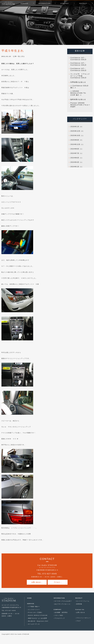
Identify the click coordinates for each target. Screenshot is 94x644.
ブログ (79, 621)
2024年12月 (75, 144)
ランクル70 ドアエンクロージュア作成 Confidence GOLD (80, 76)
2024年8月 (75, 149)
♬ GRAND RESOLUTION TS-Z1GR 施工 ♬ (78, 93)
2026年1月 (75, 127)
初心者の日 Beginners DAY (38, 621)
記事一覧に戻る (19, 56)
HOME (29, 598)
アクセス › (58, 582)
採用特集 (79, 604)
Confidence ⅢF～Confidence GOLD (78, 59)
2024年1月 (75, 167)
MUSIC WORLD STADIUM (38, 615)
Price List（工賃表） (36, 612)
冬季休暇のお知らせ (78, 82)
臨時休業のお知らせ (78, 99)
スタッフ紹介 (59, 615)
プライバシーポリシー (84, 618)
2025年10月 (75, 135)
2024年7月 (75, 153)
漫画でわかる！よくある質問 (38, 618)
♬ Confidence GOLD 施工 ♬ (79, 87)
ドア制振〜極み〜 (34, 607)
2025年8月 (75, 140)
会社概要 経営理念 (61, 612)
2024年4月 (75, 162)
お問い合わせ (81, 612)
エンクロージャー (34, 610)
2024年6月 (75, 158)
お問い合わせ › (37, 582)
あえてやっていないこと (63, 604)
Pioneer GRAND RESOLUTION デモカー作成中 (80, 105)
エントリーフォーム (83, 601)
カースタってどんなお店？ (63, 601)
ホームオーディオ (34, 624)
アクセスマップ (60, 618)
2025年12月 (75, 131)
